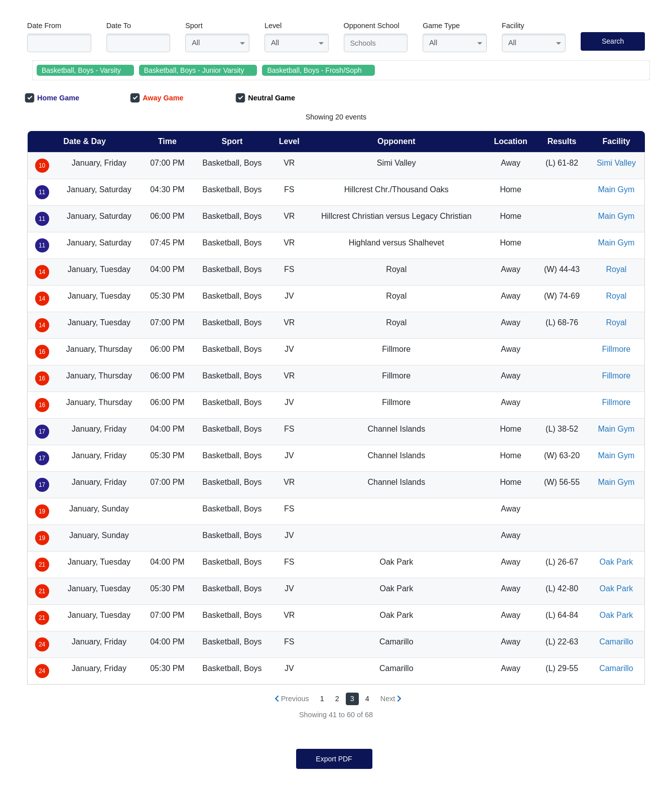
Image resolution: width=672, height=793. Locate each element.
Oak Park (617, 562)
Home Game (52, 98)
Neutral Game (265, 98)
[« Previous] (292, 699)
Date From (44, 26)
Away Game (157, 98)
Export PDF (334, 759)
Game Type (441, 26)
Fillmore (616, 349)
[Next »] (391, 699)
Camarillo (616, 642)
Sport (194, 26)
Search (613, 41)
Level (273, 26)
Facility (513, 26)
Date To (119, 26)
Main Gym (616, 189)
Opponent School (372, 26)
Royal (616, 269)
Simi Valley (616, 163)
